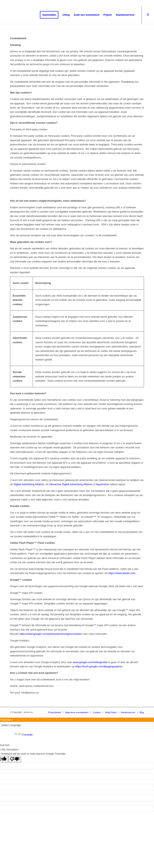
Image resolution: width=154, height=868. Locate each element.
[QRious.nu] (31, 15)
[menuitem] (49, 15)
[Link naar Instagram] (148, 15)
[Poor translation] (15, 759)
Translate (24, 735)
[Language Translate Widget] (77, 725)
